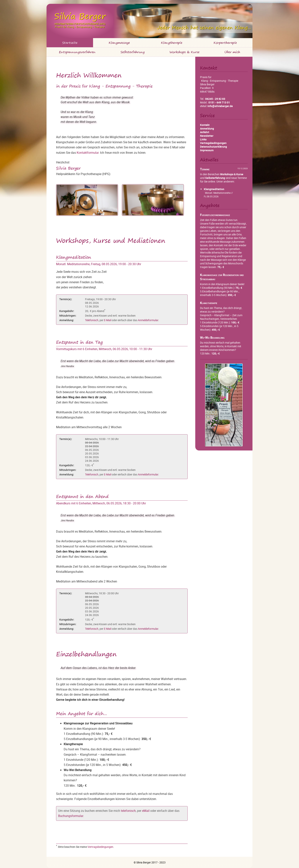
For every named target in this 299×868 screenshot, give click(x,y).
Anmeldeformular (148, 320)
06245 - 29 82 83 (215, 99)
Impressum (207, 150)
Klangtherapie (172, 43)
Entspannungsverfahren (77, 52)
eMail (146, 811)
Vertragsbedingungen (100, 847)
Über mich (232, 52)
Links (203, 139)
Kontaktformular (88, 153)
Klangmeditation (214, 189)
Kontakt (205, 125)
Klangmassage (119, 43)
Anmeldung (207, 128)
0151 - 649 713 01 (219, 102)
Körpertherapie (225, 43)
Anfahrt (205, 132)
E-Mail (108, 320)
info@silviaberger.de (220, 106)
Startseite (70, 43)
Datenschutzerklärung (213, 147)
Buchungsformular (71, 816)
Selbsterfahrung (133, 52)
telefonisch (128, 811)
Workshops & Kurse (184, 52)
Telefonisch (92, 320)
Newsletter (207, 136)
